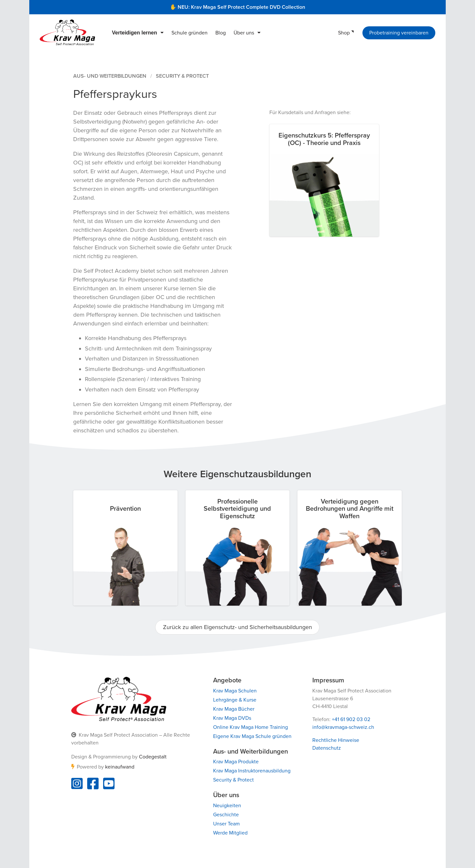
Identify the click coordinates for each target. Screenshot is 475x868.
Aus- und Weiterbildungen (110, 76)
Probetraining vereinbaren (399, 33)
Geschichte (226, 815)
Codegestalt (153, 757)
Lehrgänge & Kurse (235, 700)
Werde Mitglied (230, 833)
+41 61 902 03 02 (351, 719)
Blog (221, 33)
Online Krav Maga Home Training (251, 727)
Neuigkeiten (227, 806)
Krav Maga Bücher (234, 709)
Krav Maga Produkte (236, 762)
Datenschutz (327, 748)
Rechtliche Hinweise (336, 740)
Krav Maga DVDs (232, 718)
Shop (344, 33)
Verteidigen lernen (135, 33)
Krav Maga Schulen (235, 691)
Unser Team (226, 824)
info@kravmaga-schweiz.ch (343, 727)
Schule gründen (190, 33)
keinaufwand (120, 767)
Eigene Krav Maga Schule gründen (252, 736)
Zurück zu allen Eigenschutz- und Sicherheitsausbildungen (238, 627)
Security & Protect (182, 76)
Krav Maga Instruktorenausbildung (252, 771)
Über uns (244, 33)
